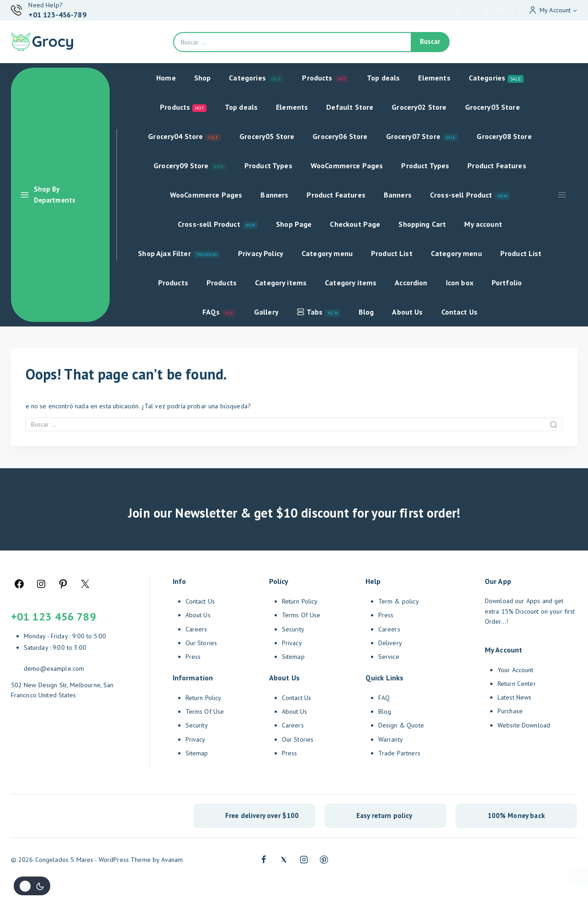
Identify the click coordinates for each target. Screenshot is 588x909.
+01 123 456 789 (54, 617)
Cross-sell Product (470, 195)
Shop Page (294, 224)
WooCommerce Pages (347, 166)
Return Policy (204, 698)
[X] (471, 11)
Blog (366, 312)
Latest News (515, 697)
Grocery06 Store (340, 136)
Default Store (350, 107)
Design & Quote (401, 725)
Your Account (516, 670)
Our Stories (201, 643)
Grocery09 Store (190, 166)
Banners (274, 195)
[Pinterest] (324, 860)
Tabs (319, 312)
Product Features (497, 166)
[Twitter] (284, 860)
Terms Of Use (205, 711)
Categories (256, 78)
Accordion (411, 283)
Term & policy (399, 601)
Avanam (172, 860)
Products (325, 78)
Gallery (266, 312)
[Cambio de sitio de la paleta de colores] (32, 886)
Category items (281, 283)
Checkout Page (355, 224)
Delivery (390, 643)
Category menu (327, 253)
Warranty (391, 739)
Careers (196, 629)
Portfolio (507, 283)
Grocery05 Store (267, 136)
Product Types (268, 166)
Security (197, 725)
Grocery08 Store (504, 136)
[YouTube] (501, 11)
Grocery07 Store (422, 136)
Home (166, 78)
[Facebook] (456, 11)
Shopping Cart (422, 224)
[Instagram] (486, 11)
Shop (203, 78)
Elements (434, 78)
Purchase (510, 711)
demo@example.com (54, 668)
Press (193, 657)
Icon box (460, 283)
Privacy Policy (261, 253)
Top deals (383, 78)
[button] (575, 10)
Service (389, 657)
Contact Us (460, 312)
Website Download (524, 725)
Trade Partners (399, 753)
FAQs (219, 312)
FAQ (384, 698)
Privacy (196, 739)
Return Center (517, 684)
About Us (407, 312)
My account (483, 224)
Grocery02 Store (419, 107)
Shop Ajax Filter (179, 254)
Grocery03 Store (493, 107)
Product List (392, 253)
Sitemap (197, 753)
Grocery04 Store (185, 136)
